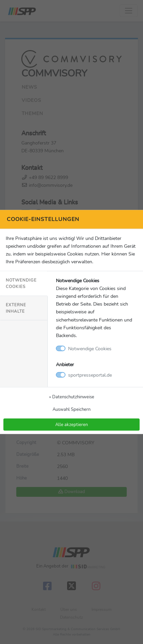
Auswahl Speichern (71, 409)
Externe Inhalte (16, 308)
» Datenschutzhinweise (72, 396)
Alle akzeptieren (71, 424)
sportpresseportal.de (90, 375)
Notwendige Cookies (21, 283)
